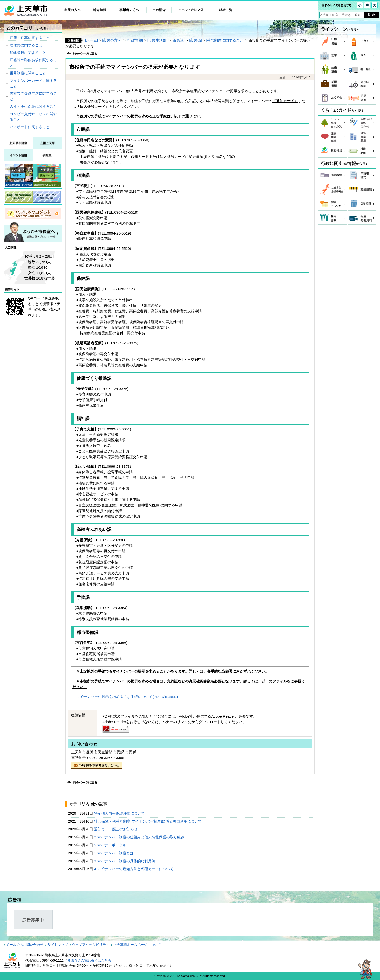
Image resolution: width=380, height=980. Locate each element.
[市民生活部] (157, 40)
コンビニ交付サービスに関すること (33, 117)
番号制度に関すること (28, 73)
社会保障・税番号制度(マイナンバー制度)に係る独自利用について (148, 821)
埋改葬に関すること (26, 45)
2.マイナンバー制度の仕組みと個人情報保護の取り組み (140, 837)
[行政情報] (135, 40)
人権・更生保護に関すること (33, 106)
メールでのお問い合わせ (25, 945)
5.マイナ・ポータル (111, 845)
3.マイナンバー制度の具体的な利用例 (125, 861)
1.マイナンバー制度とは (114, 853)
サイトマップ (58, 945)
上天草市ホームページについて (137, 945)
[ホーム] (91, 40)
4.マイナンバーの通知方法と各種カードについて (134, 869)
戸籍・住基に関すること (30, 38)
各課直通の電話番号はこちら (89, 960)
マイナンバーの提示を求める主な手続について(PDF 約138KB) (127, 697)
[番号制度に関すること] (225, 40)
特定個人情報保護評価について (120, 813)
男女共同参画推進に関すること (33, 96)
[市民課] (178, 40)
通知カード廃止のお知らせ (116, 829)
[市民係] (195, 40)
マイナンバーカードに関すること (33, 83)
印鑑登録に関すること (28, 53)
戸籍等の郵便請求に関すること (33, 63)
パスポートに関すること (30, 127)
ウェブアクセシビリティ (91, 945)
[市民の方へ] (112, 40)
